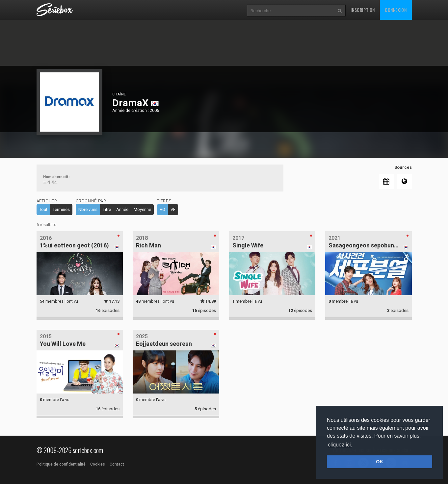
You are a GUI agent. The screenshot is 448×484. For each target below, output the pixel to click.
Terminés (61, 209)
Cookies (98, 464)
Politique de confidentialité (61, 464)
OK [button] (380, 462)
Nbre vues (88, 209)
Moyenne (142, 209)
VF (173, 209)
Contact (117, 464)
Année (122, 209)
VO (162, 209)
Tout (43, 209)
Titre (107, 209)
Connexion (396, 10)
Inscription (363, 10)
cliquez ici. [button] (340, 445)
